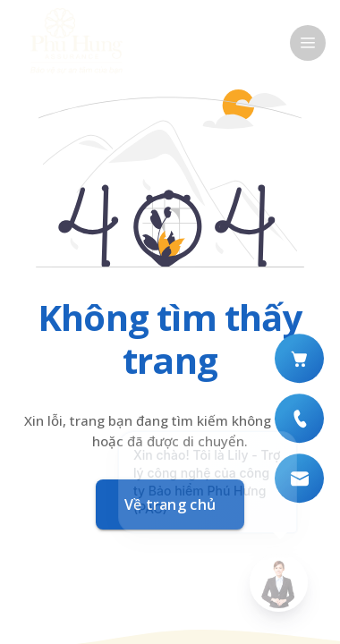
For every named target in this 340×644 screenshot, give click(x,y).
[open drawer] (308, 43)
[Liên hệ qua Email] (299, 478)
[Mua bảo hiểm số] (299, 358)
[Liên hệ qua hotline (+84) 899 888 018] (299, 418)
